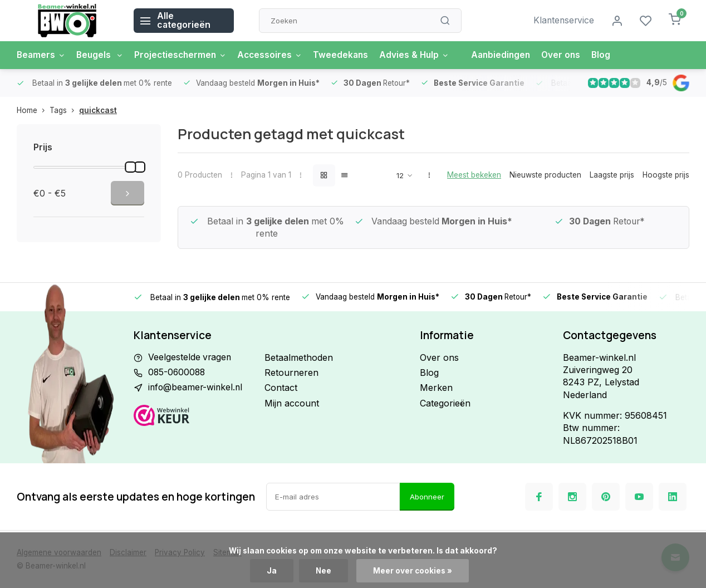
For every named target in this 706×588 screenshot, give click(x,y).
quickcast (98, 110)
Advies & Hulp (424, 55)
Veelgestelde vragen (190, 357)
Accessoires (276, 55)
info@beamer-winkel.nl (197, 388)
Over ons (574, 55)
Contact (281, 388)
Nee (324, 571)
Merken (436, 388)
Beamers (42, 55)
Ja (272, 571)
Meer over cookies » (413, 571)
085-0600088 (178, 373)
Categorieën (445, 403)
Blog (615, 55)
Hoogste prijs (666, 175)
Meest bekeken (474, 175)
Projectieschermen (185, 55)
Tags (64, 110)
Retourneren (291, 373)
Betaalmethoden (299, 357)
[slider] (130, 167)
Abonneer (427, 497)
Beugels (102, 55)
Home (33, 110)
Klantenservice (563, 21)
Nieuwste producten (545, 175)
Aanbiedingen (512, 55)
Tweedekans (349, 55)
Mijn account (292, 403)
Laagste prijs (612, 175)
